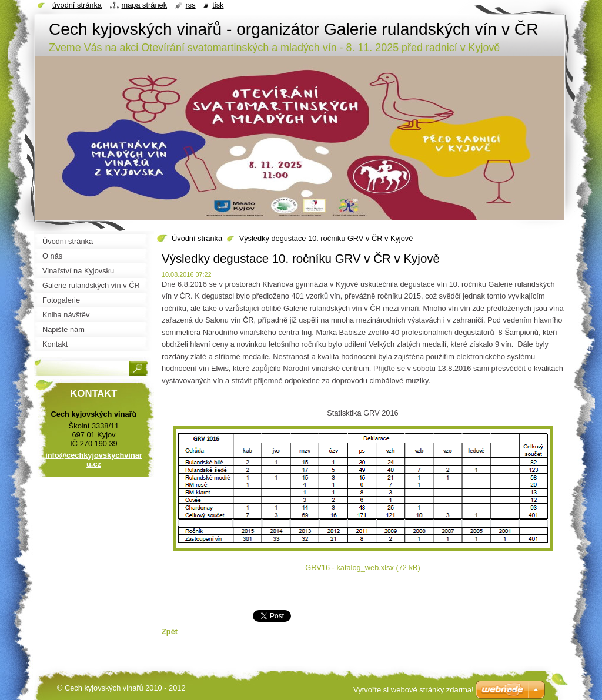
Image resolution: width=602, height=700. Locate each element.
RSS (191, 5)
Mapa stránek (145, 5)
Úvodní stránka (197, 238)
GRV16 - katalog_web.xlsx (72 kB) (362, 567)
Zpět (170, 632)
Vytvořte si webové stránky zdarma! (414, 690)
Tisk (218, 5)
